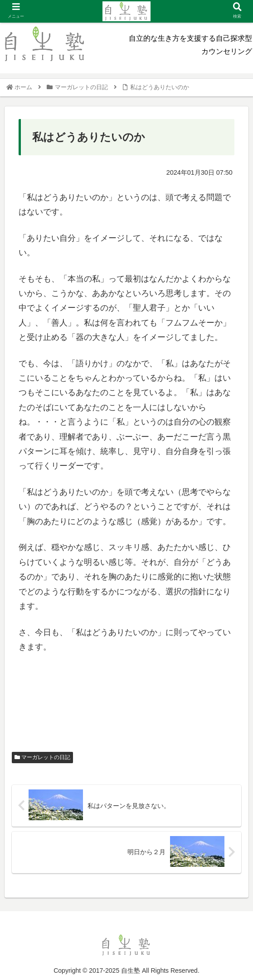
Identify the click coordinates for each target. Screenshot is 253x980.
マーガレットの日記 (42, 757)
